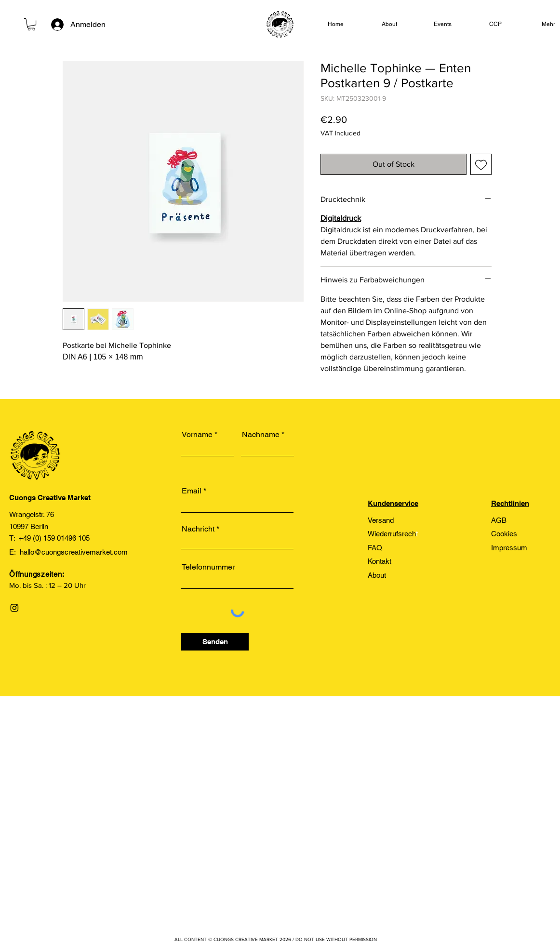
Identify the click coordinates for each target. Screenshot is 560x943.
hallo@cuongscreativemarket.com (74, 552)
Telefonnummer (208, 567)
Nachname (261, 435)
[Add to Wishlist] (481, 164)
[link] (31, 24)
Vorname (197, 435)
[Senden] (215, 642)
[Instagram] (14, 608)
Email (192, 491)
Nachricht (198, 529)
